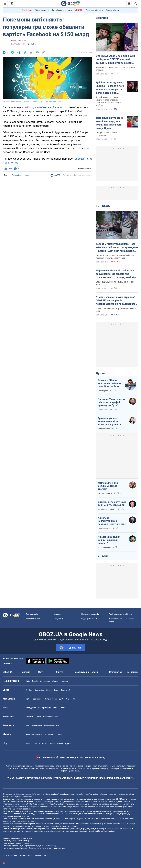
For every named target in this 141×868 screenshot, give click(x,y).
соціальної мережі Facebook (47, 107)
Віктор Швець (103, 410)
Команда (58, 614)
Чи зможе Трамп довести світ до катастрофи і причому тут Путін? (112, 402)
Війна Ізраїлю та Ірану (62, 10)
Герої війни (27, 10)
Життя (60, 672)
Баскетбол (39, 690)
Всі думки (103, 556)
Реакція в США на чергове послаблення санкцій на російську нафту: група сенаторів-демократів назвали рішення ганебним (110, 383)
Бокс (56, 690)
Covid (59, 734)
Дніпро (55, 681)
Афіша (29, 743)
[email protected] (36, 848)
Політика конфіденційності (121, 614)
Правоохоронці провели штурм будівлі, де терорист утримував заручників (115, 257)
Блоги (95, 672)
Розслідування (82, 672)
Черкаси (65, 681)
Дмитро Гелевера (105, 493)
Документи (59, 619)
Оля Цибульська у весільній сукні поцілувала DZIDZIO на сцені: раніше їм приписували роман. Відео (116, 60)
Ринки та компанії (19, 41)
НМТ (74, 699)
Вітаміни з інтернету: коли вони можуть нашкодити (112, 504)
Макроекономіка (51, 726)
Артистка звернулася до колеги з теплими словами (115, 69)
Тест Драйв (31, 708)
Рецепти (30, 717)
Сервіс (63, 708)
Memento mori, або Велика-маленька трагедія (108, 486)
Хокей (49, 690)
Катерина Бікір (104, 429)
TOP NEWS (103, 206)
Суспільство (116, 672)
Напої (38, 717)
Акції (55, 708)
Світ (40, 672)
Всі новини (133, 672)
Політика (25, 672)
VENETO (79, 10)
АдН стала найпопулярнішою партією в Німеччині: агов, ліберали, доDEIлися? (112, 521)
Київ (28, 681)
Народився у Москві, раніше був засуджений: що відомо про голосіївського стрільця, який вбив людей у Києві (117, 274)
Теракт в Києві (112, 10)
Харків (35, 681)
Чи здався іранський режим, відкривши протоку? (109, 540)
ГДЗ (28, 699)
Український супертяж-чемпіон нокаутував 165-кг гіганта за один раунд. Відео (110, 123)
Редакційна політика (20, 175)
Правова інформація (90, 614)
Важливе (102, 18)
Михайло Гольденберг (107, 509)
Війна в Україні (42, 10)
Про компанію (32, 614)
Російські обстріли (94, 10)
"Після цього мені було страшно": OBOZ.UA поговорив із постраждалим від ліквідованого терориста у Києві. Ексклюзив (116, 301)
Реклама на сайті (34, 619)
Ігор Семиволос (104, 548)
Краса (45, 743)
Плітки (37, 743)
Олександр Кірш (104, 528)
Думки (100, 373)
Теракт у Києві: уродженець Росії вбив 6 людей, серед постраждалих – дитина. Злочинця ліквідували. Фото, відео (117, 247)
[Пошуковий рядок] (136, 4)
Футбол (29, 690)
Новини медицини (34, 734)
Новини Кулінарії (51, 717)
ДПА (61, 699)
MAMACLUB (50, 734)
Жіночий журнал (64, 743)
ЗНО (67, 699)
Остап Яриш (103, 391)
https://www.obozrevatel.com (96, 794)
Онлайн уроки (51, 699)
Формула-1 (65, 690)
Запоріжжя (45, 681)
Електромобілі (44, 708)
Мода (52, 743)
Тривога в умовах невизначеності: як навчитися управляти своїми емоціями (109, 421)
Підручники (37, 699)
